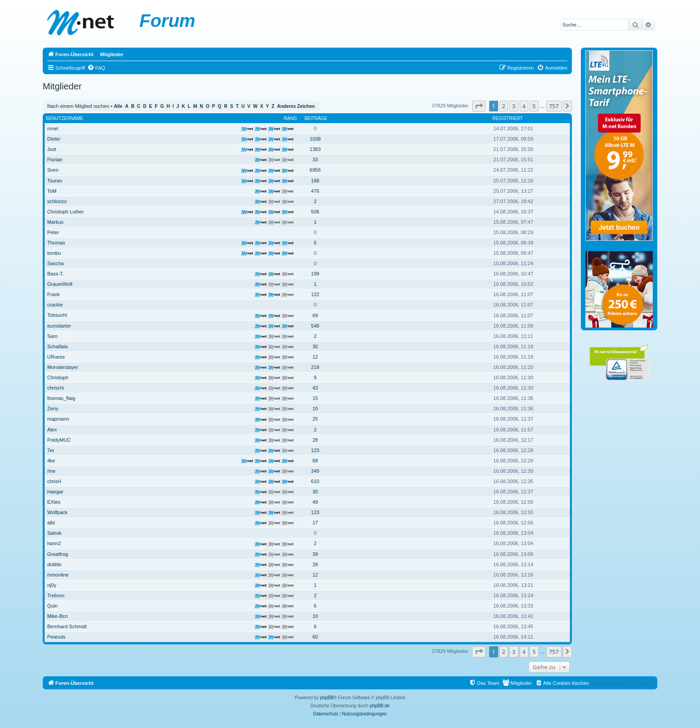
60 (315, 637)
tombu (54, 253)
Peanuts (56, 637)
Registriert (507, 118)
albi (51, 523)
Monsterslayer (63, 367)
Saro (52, 336)
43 (315, 388)
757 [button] (554, 106)
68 (315, 461)
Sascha (56, 263)
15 (315, 398)
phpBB (327, 698)
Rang (290, 118)
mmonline (58, 575)
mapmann (58, 419)
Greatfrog (58, 554)
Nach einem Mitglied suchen (78, 106)
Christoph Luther (65, 212)
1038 (315, 139)
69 (315, 315)
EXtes (54, 502)
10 (315, 408)
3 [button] (514, 106)
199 (315, 274)
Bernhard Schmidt (67, 626)
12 (315, 357)
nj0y (52, 585)
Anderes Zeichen (296, 106)
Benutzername (65, 118)
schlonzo (57, 201)
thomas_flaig (61, 398)
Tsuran (55, 181)
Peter (53, 232)
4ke (51, 461)
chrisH (54, 481)
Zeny (53, 408)
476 (315, 191)
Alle (118, 106)
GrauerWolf (60, 284)
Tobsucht (57, 315)
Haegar (55, 492)
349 (315, 471)
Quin (52, 606)
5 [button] (534, 106)
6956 (315, 170)
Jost (52, 149)
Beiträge (316, 118)
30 (315, 346)
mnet (53, 129)
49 (315, 502)
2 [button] (504, 106)
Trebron (56, 595)
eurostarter (59, 326)
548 (315, 326)
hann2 (54, 543)
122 (315, 294)
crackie (55, 305)
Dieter (54, 139)
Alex (52, 430)
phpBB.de (380, 706)
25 (315, 419)
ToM (52, 191)
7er (51, 450)
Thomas (56, 243)
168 (315, 181)
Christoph (58, 377)
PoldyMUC (59, 440)
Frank (54, 294)
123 (315, 450)
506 (315, 212)
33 (315, 160)
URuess (56, 357)
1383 (315, 149)
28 (315, 440)
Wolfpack (57, 512)
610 (315, 481)
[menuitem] (96, 68)
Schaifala (57, 346)
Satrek (54, 533)
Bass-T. (56, 274)
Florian (55, 160)
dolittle (54, 564)
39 (315, 554)
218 (315, 367)
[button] (479, 106)
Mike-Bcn (58, 616)
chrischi (56, 388)
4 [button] (524, 106)
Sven (53, 170)
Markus (55, 222)
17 (315, 523)
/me (51, 471)
